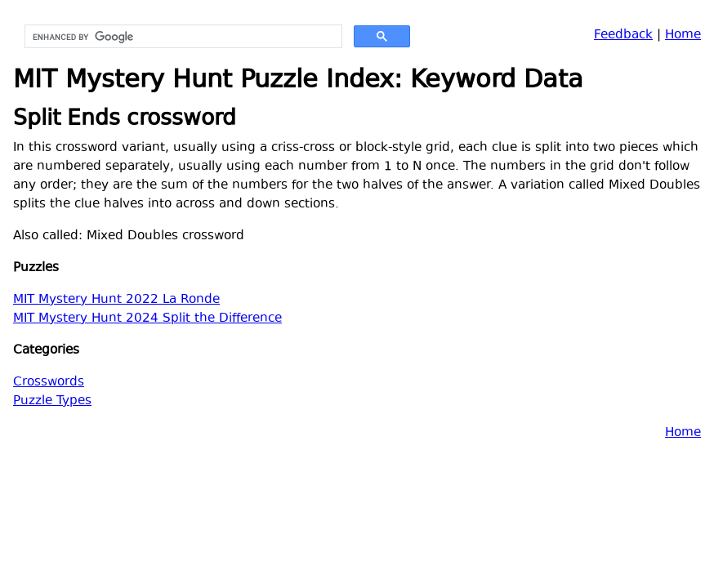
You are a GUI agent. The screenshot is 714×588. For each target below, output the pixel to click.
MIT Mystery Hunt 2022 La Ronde (116, 300)
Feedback (623, 36)
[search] (182, 37)
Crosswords (49, 383)
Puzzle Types (52, 401)
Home (683, 36)
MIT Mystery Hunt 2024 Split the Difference (147, 319)
